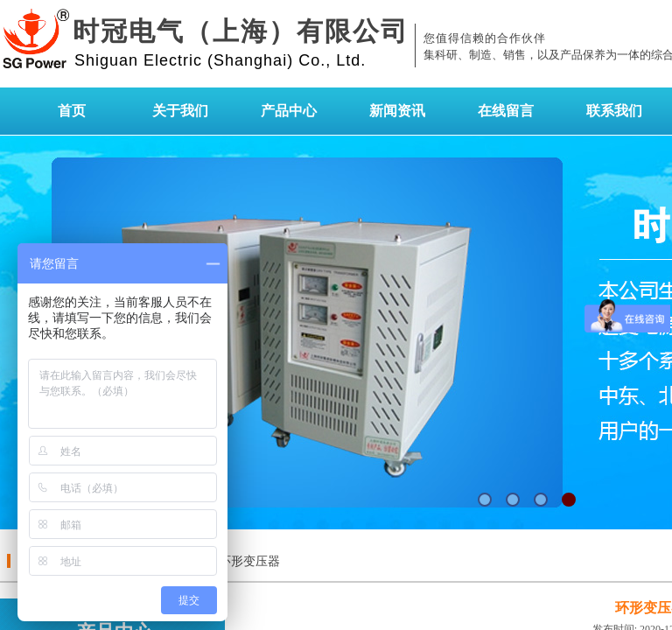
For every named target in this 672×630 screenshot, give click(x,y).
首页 (72, 111)
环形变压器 (249, 561)
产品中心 (289, 111)
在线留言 (506, 111)
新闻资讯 (397, 111)
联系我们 (614, 111)
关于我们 (180, 111)
